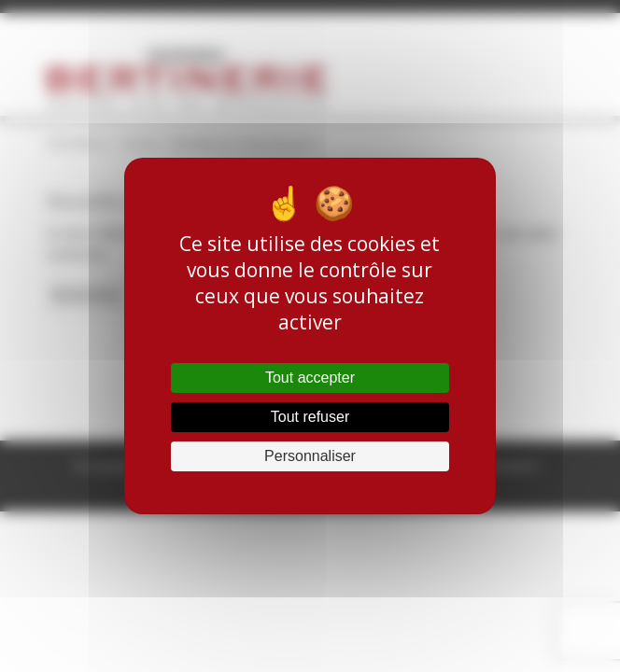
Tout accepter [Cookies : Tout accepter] (310, 378)
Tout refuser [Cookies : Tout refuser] (310, 417)
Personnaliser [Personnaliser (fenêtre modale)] (310, 456)
